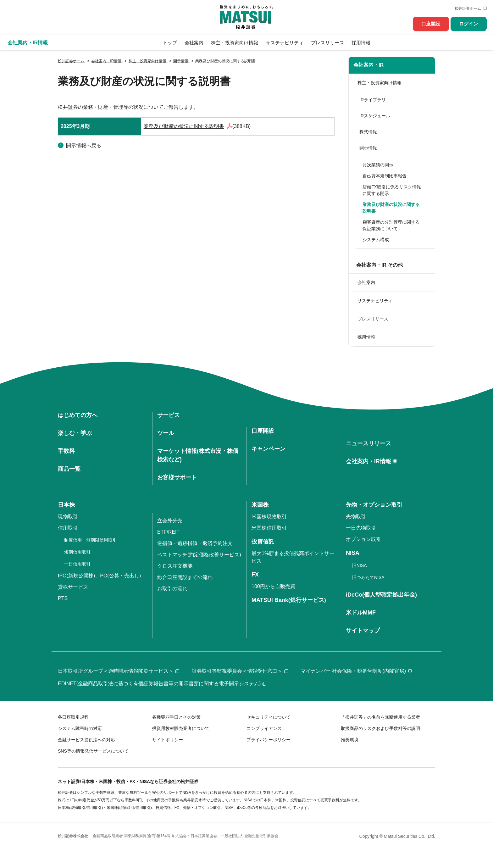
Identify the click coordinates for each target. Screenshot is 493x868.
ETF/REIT (168, 532)
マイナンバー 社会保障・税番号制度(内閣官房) (356, 671)
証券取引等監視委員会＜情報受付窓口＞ (240, 671)
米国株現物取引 (269, 517)
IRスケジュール (375, 116)
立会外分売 (170, 521)
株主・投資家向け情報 (235, 43)
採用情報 (361, 43)
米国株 (260, 505)
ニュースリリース (368, 443)
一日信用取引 (77, 564)
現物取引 (68, 517)
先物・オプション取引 (374, 505)
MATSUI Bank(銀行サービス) (289, 600)
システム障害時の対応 (80, 728)
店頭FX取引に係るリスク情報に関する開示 (392, 190)
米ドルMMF (361, 613)
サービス (169, 415)
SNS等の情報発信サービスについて (93, 751)
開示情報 (368, 148)
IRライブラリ (373, 100)
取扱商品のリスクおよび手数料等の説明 (380, 728)
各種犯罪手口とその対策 (176, 717)
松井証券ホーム (468, 8)
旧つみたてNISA (368, 577)
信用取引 (68, 528)
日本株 (66, 505)
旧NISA (360, 565)
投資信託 (263, 542)
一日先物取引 (361, 528)
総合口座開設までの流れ (185, 577)
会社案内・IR (368, 65)
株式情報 (368, 132)
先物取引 (356, 517)
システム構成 (376, 240)
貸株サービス (73, 587)
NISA (353, 553)
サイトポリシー (168, 740)
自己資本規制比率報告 (385, 176)
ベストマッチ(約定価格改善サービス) (199, 555)
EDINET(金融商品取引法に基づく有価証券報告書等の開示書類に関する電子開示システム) (162, 684)
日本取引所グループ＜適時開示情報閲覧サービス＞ (119, 671)
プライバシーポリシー (269, 740)
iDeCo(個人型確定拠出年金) (381, 595)
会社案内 (194, 43)
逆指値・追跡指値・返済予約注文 (195, 543)
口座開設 (431, 24)
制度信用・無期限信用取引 (91, 540)
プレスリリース (327, 43)
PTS (63, 598)
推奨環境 (350, 740)
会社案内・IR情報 (368, 461)
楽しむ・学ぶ (75, 433)
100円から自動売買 (273, 586)
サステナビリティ (285, 43)
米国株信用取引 (269, 528)
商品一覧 (69, 469)
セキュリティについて (269, 717)
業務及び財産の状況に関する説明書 (184, 126)
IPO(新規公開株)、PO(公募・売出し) (99, 576)
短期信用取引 (77, 552)
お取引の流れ (172, 589)
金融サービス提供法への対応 (86, 740)
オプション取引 (363, 539)
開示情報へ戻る (84, 145)
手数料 (66, 451)
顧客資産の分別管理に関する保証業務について (391, 225)
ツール (166, 433)
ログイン (468, 24)
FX (255, 575)
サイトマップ (363, 631)
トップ (170, 43)
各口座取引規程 (73, 717)
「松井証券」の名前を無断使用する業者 (380, 717)
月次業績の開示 (378, 165)
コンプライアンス (264, 728)
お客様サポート (177, 477)
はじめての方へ (78, 415)
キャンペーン (269, 449)
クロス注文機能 (175, 566)
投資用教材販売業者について (181, 728)
